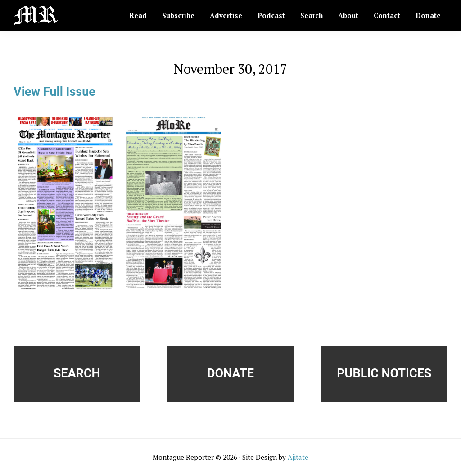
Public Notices (384, 373)
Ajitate (298, 457)
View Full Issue (54, 92)
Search (77, 373)
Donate (230, 373)
